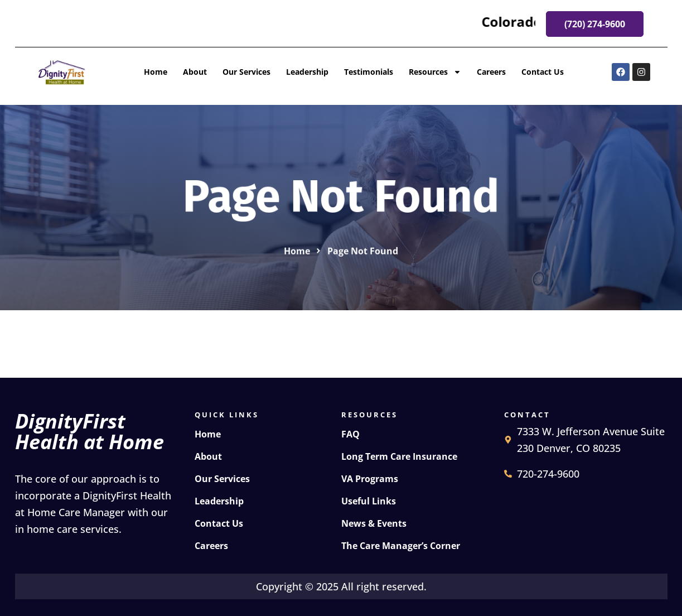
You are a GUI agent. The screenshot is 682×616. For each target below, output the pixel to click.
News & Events (374, 523)
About (195, 72)
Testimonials (369, 72)
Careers (491, 72)
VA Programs (370, 479)
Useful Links (369, 501)
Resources (435, 72)
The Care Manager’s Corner (401, 546)
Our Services (246, 72)
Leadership (307, 72)
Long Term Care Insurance (399, 456)
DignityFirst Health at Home (90, 431)
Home (156, 72)
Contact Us (543, 72)
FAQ (350, 434)
